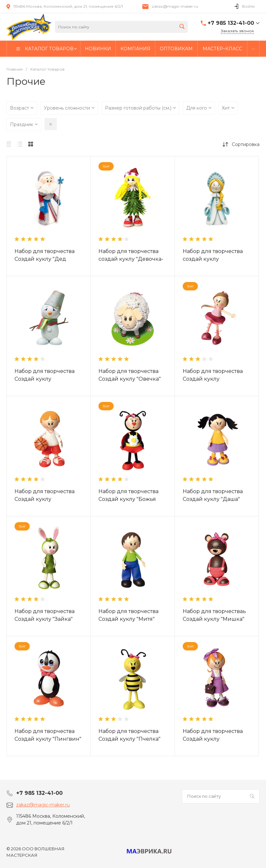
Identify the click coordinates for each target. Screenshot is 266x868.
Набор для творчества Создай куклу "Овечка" (130, 375)
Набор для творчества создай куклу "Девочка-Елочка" (131, 259)
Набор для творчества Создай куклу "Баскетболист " (45, 499)
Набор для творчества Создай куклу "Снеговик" (45, 379)
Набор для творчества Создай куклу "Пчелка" (129, 735)
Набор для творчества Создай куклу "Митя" (128, 615)
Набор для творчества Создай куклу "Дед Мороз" (45, 259)
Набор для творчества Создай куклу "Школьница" (213, 739)
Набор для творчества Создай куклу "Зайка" (45, 615)
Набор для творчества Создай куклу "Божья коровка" (128, 499)
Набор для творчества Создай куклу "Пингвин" (48, 735)
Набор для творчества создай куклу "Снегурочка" (213, 259)
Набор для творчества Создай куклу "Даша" (213, 495)
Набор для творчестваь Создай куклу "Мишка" (214, 615)
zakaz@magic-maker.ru (175, 6)
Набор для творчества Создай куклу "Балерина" (213, 379)
